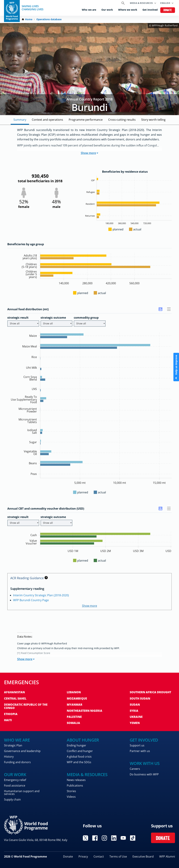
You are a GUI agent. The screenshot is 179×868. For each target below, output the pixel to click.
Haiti (8, 720)
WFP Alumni (167, 856)
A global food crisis (79, 757)
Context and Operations (47, 120)
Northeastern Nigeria (85, 711)
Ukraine (136, 717)
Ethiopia (11, 714)
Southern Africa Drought (150, 692)
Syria (134, 711)
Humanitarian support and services (22, 792)
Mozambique (77, 698)
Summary (20, 120)
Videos (71, 797)
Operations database (49, 19)
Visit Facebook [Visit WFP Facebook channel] (95, 838)
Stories (71, 791)
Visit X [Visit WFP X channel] (85, 838)
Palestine (74, 717)
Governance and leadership (22, 751)
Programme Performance (86, 120)
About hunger (83, 740)
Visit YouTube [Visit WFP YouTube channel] (123, 838)
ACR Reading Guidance (29, 578)
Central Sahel (15, 698)
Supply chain (12, 799)
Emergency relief (15, 780)
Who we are (89, 10)
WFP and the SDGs (79, 762)
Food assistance (15, 786)
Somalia (73, 723)
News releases (76, 780)
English (165, 3)
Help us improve (176, 367)
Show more (89, 153)
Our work (107, 10)
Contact (99, 856)
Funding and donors (17, 762)
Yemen (135, 723)
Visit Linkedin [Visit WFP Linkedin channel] (114, 838)
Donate (168, 10)
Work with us (145, 763)
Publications (75, 786)
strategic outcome (53, 318)
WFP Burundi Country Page (31, 600)
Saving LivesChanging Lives (33, 8)
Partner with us (140, 751)
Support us (137, 745)
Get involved (150, 10)
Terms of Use (118, 856)
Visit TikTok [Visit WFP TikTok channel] (133, 838)
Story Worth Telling (153, 120)
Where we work (128, 10)
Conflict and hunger (80, 751)
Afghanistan (14, 692)
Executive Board (143, 856)
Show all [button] (24, 323)
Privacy (83, 856)
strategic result (18, 318)
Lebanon (74, 692)
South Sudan (140, 698)
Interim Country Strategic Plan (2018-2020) (41, 595)
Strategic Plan (13, 745)
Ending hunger (76, 745)
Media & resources (141, 3)
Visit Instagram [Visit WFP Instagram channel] (104, 838)
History (9, 757)
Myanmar (75, 705)
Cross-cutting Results (122, 120)
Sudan (135, 705)
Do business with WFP (144, 774)
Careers (135, 769)
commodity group (86, 318)
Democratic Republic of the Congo (26, 706)
